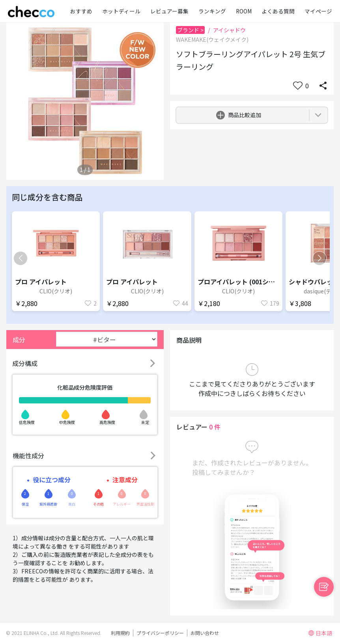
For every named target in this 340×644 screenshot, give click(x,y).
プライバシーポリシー (160, 633)
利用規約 (120, 633)
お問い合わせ (205, 633)
